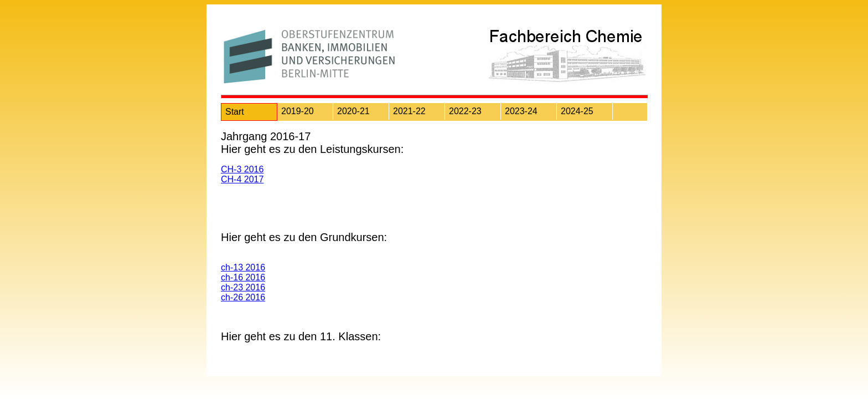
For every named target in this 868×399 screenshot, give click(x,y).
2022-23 (465, 111)
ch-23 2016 (243, 287)
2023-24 (521, 111)
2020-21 (353, 111)
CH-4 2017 (242, 179)
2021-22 (409, 111)
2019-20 (298, 111)
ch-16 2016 (243, 277)
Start (235, 112)
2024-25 (577, 111)
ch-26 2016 (243, 297)
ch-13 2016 (243, 267)
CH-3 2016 (242, 169)
